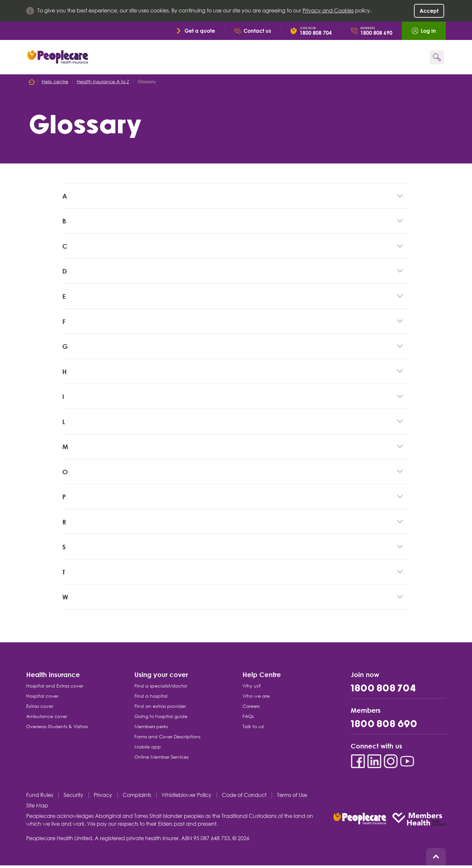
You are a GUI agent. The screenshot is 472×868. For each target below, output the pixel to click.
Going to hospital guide (161, 719)
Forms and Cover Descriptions (167, 739)
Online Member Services (161, 760)
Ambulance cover (47, 719)
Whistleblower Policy (187, 798)
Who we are (256, 699)
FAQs (248, 719)
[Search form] (437, 57)
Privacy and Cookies (328, 11)
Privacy (103, 798)
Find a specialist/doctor (161, 689)
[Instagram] (391, 764)
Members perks (151, 729)
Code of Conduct (244, 798)
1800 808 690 (384, 727)
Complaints (137, 798)
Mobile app (148, 749)
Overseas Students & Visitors (57, 729)
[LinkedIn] (374, 764)
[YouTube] (407, 764)
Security (73, 798)
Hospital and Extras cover (55, 689)
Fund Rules (40, 798)
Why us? (252, 689)
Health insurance (53, 677)
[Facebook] (358, 764)
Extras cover (40, 709)
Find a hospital (151, 699)
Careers (251, 709)
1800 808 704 (383, 691)
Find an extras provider (160, 709)
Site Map (37, 808)
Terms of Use (292, 798)
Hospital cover (42, 699)
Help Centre (262, 677)
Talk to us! (253, 729)
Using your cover (161, 677)
